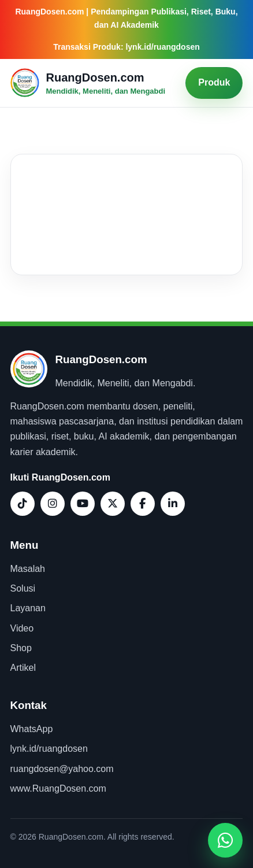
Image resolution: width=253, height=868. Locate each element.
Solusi (23, 588)
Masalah (28, 569)
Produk (214, 82)
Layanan (28, 608)
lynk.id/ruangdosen (49, 749)
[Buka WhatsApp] (225, 840)
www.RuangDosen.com (58, 788)
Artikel (23, 668)
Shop (21, 648)
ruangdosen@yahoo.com (62, 769)
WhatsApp (32, 729)
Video (22, 628)
